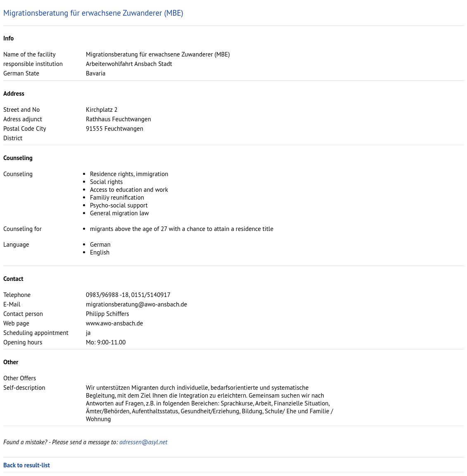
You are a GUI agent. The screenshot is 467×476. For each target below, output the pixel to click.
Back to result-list (27, 465)
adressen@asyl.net (143, 442)
